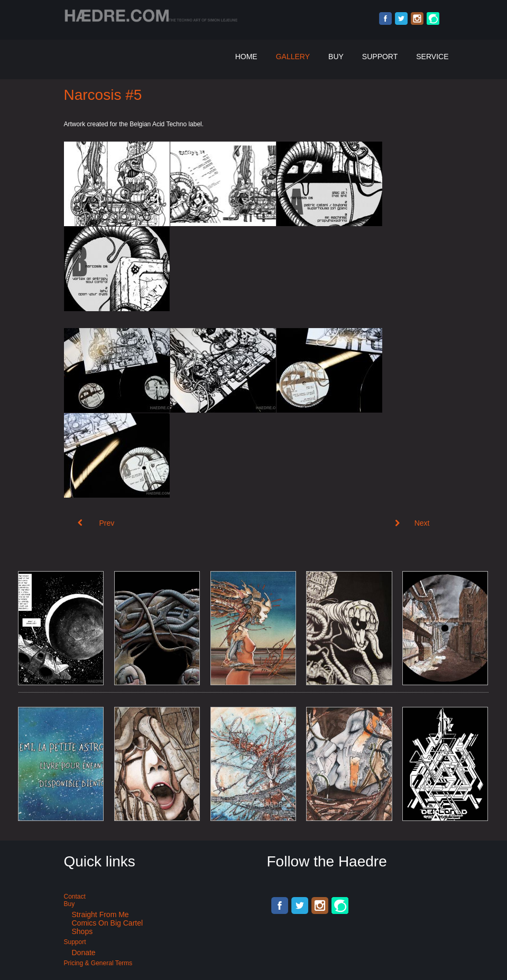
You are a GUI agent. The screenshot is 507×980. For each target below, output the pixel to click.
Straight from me (100, 914)
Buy (336, 57)
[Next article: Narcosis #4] (412, 523)
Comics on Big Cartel (108, 923)
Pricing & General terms (98, 963)
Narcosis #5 (103, 95)
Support (380, 57)
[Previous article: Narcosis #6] (96, 523)
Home (246, 57)
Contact (75, 897)
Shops (82, 931)
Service (432, 57)
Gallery (293, 57)
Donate (84, 953)
